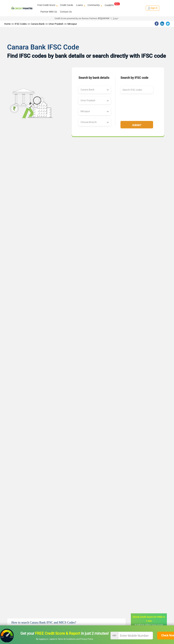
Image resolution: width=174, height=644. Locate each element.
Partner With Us (49, 12)
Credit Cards (67, 5)
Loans (80, 5)
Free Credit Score (47, 5)
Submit (137, 125)
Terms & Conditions (67, 639)
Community (94, 5)
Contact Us (66, 12)
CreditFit (112, 5)
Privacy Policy (87, 639)
